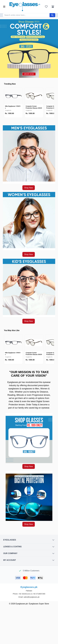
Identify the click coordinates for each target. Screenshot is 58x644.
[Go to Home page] (25, 7)
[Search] (52, 15)
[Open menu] (4, 7)
